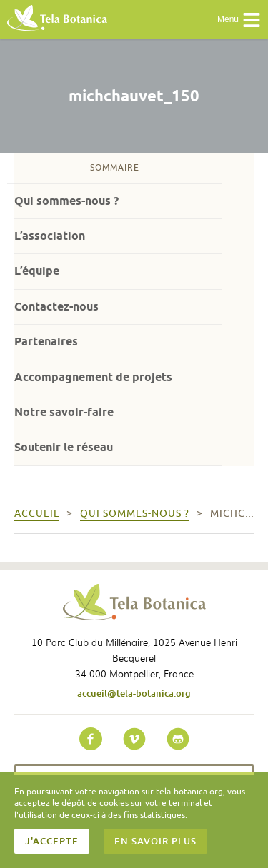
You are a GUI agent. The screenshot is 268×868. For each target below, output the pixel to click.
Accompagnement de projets (93, 377)
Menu (239, 20)
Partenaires (46, 342)
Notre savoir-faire (64, 412)
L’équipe (37, 271)
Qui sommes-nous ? (66, 201)
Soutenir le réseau (64, 447)
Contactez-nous (56, 307)
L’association (50, 236)
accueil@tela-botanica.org (134, 693)
